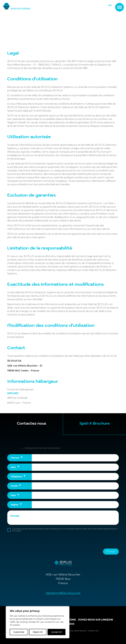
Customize (19, 632)
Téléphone (18, 477)
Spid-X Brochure (94, 423)
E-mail (16, 486)
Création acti (93, 631)
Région (16, 505)
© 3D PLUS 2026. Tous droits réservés (71, 631)
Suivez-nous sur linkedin (96, 620)
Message (15, 516)
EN (110, 8)
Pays (15, 495)
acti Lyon (13, 393)
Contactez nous (31, 423)
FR (110, 5)
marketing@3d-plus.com (63, 593)
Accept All (56, 632)
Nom (15, 467)
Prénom (17, 458)
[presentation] (29, 540)
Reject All (38, 632)
